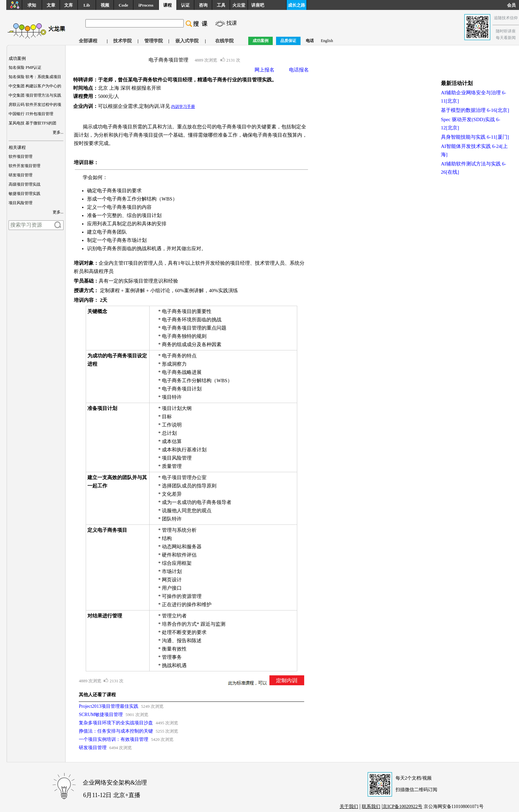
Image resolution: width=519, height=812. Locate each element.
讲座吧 (258, 5)
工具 (221, 5)
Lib (87, 5)
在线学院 (224, 41)
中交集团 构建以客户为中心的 (35, 86)
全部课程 (88, 41)
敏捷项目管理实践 (24, 194)
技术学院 (122, 41)
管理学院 (154, 41)
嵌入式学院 (187, 41)
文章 (51, 5)
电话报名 (299, 70)
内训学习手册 (183, 107)
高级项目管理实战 (24, 184)
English (327, 41)
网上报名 (264, 70)
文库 (69, 5)
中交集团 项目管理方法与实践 (35, 95)
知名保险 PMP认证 (25, 68)
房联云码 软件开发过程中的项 (35, 105)
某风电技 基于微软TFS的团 (32, 123)
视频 (105, 5)
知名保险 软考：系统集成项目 (35, 77)
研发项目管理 (21, 175)
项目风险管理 (21, 203)
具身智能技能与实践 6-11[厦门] (475, 137)
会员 (513, 5)
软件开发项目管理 (24, 166)
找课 (232, 23)
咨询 (203, 5)
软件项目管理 (21, 157)
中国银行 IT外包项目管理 (31, 114)
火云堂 (239, 5)
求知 (32, 5)
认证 (185, 5)
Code (123, 5)
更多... (58, 132)
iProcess (146, 5)
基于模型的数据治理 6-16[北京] (475, 110)
